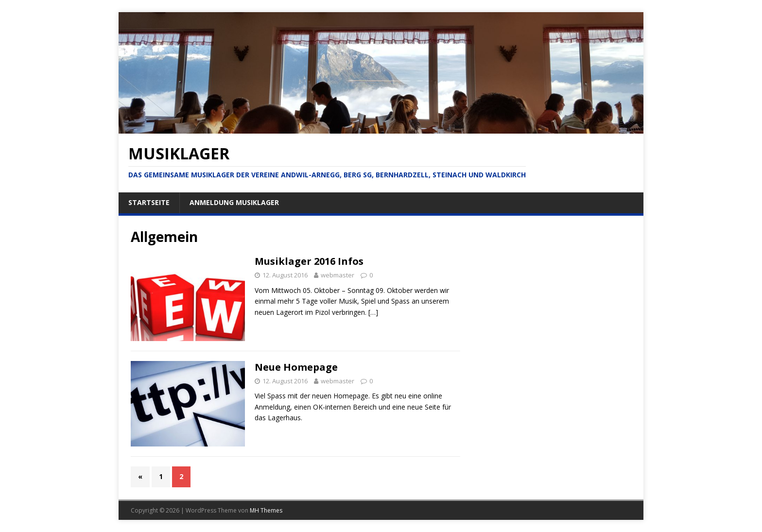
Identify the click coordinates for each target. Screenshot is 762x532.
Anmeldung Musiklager (234, 202)
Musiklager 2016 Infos (309, 261)
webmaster (338, 275)
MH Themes (266, 510)
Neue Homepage (296, 367)
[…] (373, 312)
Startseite (149, 202)
